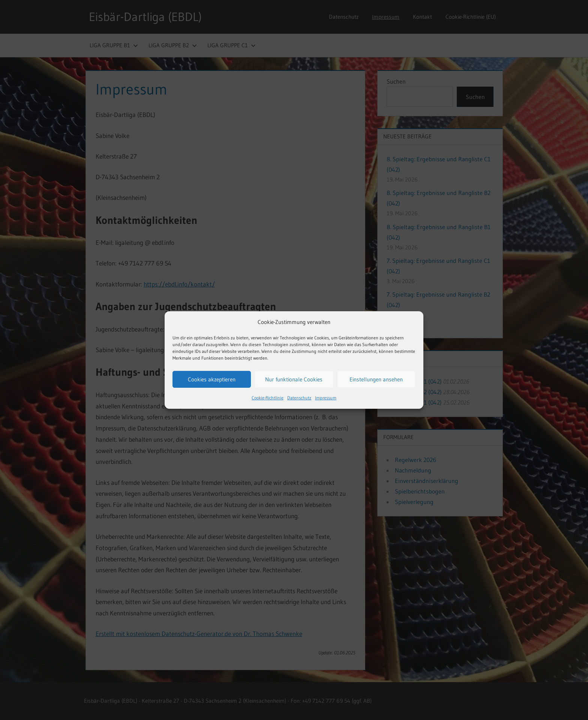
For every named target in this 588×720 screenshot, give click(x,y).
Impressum (326, 398)
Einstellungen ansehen (376, 379)
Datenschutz (299, 398)
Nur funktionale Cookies (294, 379)
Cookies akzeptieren (212, 379)
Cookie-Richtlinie (268, 398)
